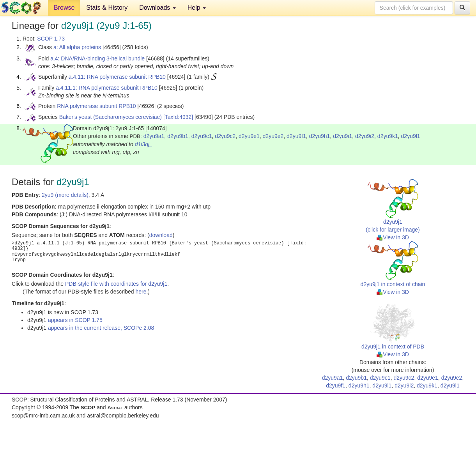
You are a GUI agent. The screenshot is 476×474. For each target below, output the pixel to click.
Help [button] (197, 8)
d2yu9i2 (365, 136)
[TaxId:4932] (178, 117)
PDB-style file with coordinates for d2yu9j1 (116, 284)
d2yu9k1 (388, 136)
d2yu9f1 (296, 136)
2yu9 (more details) (65, 195)
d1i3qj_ (144, 144)
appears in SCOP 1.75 (75, 320)
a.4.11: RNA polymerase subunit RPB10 (117, 77)
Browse (64, 8)
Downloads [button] (157, 8)
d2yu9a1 (154, 136)
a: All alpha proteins (77, 47)
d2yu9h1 (320, 136)
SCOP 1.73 (51, 39)
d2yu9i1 (342, 136)
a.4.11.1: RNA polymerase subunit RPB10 (107, 88)
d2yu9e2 (273, 136)
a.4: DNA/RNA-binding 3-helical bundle (97, 58)
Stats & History (107, 8)
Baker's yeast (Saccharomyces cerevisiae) (111, 117)
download (161, 235)
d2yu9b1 (178, 136)
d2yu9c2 (225, 136)
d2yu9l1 (411, 136)
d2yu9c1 (202, 136)
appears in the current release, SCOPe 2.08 (101, 328)
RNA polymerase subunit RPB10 (96, 106)
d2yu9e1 (249, 136)
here (141, 292)
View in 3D (393, 237)
